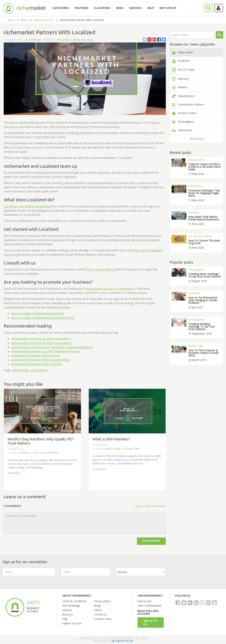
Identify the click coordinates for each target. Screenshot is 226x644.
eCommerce (39, 370)
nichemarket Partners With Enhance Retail (40, 360)
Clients (98, 610)
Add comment (151, 541)
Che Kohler (63, 40)
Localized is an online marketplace (27, 206)
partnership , (21, 370)
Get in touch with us (100, 269)
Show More (196, 139)
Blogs (98, 606)
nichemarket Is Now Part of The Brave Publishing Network (52, 347)
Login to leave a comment (150, 506)
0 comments (33, 40)
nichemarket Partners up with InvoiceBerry (41, 339)
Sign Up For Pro (150, 622)
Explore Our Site (72, 623)
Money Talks (132, 449)
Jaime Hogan (113, 449)
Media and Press (44, 20)
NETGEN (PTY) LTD (122, 641)
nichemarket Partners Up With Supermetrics (42, 343)
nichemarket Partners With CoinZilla (36, 364)
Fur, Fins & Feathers (46, 453)
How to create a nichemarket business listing (42, 318)
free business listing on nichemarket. (110, 289)
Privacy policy (102, 601)
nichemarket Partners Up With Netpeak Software (45, 351)
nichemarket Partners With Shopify (36, 356)
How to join (144, 601)
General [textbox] (122, 572)
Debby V (25, 453)
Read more (14, 473)
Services (67, 610)
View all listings (71, 606)
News (24, 20)
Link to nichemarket (149, 606)
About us (68, 614)
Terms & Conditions (74, 601)
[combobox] (141, 572)
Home (11, 20)
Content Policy (103, 619)
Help (65, 619)
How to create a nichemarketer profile (38, 313)
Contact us (101, 614)
